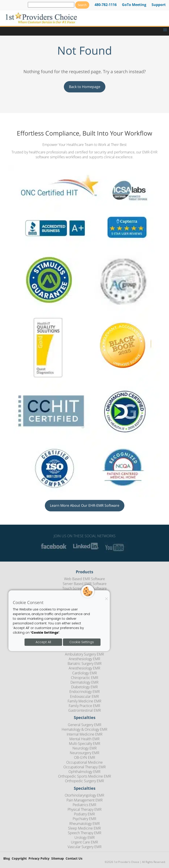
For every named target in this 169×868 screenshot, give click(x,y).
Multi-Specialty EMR (85, 744)
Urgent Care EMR (84, 842)
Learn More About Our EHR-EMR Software (85, 505)
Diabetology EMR (84, 687)
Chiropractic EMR (85, 678)
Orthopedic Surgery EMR (84, 781)
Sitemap (58, 859)
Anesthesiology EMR (84, 659)
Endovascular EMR (84, 696)
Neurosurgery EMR (85, 753)
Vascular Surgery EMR (85, 847)
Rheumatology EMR (85, 824)
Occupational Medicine (84, 762)
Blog (7, 859)
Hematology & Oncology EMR (84, 729)
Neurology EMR (85, 748)
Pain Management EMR (85, 800)
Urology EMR (85, 837)
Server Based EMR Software (85, 584)
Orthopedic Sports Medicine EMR (85, 776)
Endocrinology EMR (85, 692)
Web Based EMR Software (84, 579)
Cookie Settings (82, 642)
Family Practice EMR (84, 706)
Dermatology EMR (84, 682)
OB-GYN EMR (85, 757)
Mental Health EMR (84, 739)
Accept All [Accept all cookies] (43, 642)
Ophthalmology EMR (84, 772)
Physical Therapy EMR (85, 809)
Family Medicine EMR (84, 701)
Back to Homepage (85, 87)
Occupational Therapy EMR (85, 767)
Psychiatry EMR (84, 819)
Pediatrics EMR (84, 805)
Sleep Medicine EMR (84, 828)
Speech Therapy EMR (85, 833)
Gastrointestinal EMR (85, 710)
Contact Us (74, 859)
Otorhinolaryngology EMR (84, 795)
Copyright (19, 859)
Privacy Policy (39, 859)
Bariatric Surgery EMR (85, 663)
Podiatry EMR (84, 814)
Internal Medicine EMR (85, 734)
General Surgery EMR (85, 725)
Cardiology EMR (85, 673)
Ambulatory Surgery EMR (84, 654)
